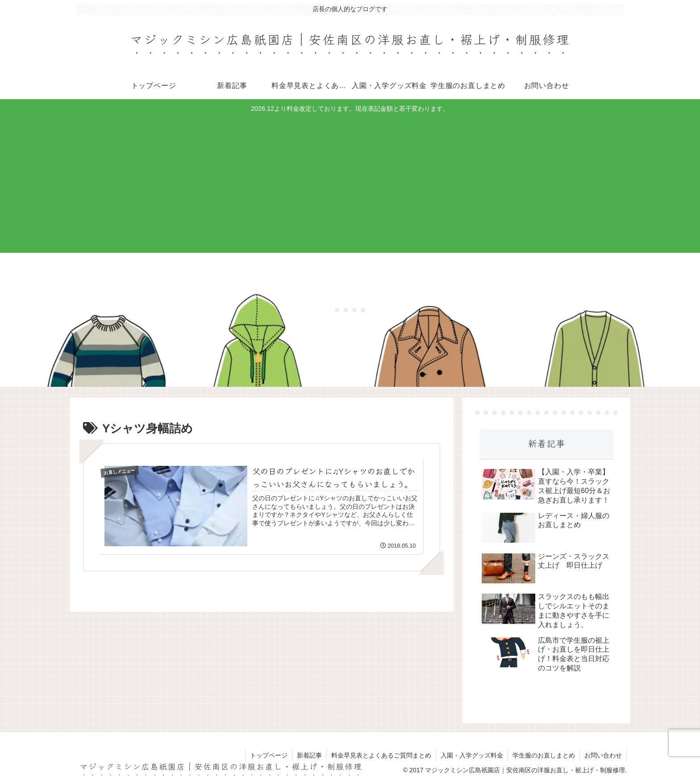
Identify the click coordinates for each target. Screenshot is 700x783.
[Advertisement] (350, 182)
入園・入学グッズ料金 (472, 755)
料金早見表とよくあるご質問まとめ (381, 755)
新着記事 (309, 755)
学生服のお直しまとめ (544, 755)
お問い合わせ (603, 755)
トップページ (269, 755)
